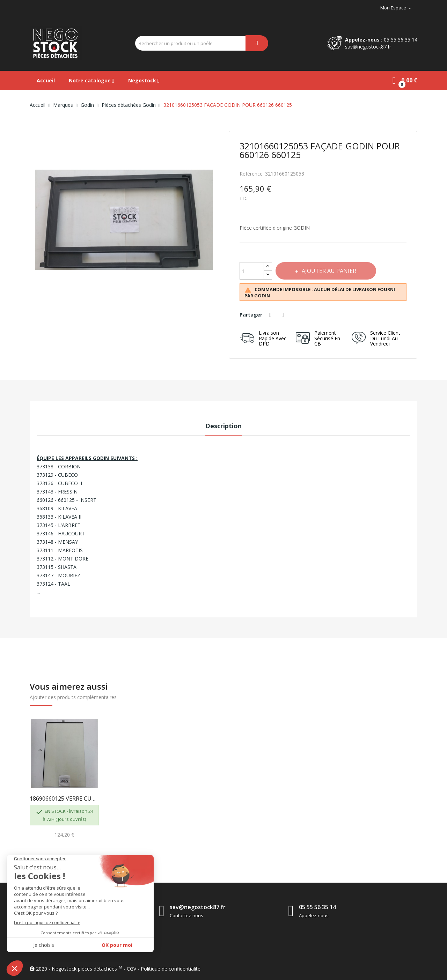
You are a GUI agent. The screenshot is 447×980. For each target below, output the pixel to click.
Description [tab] (223, 426)
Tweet (284, 315)
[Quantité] (252, 271)
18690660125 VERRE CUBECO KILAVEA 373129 (64, 799)
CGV (131, 969)
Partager (271, 315)
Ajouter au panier (330, 271)
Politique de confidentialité (171, 969)
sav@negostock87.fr (368, 47)
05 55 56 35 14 (401, 40)
